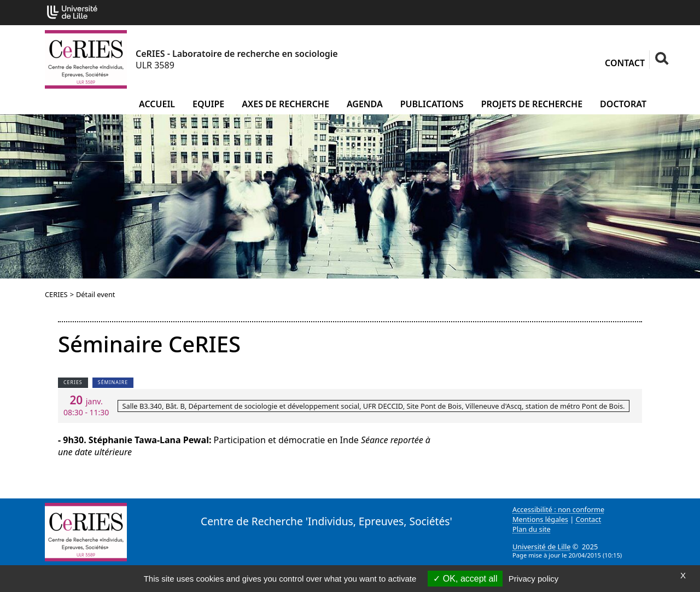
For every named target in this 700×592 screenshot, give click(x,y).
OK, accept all (465, 579)
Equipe (208, 104)
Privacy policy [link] (534, 579)
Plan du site (532, 529)
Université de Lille (541, 547)
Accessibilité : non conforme (558, 509)
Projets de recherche (532, 104)
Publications (432, 104)
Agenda (365, 104)
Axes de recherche (285, 104)
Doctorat (623, 104)
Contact (625, 63)
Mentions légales (540, 519)
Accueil (157, 104)
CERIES (56, 294)
